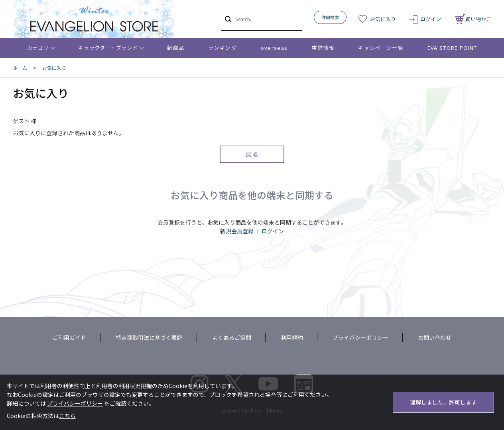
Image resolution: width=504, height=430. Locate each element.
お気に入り (383, 19)
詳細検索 (330, 17)
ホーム (20, 68)
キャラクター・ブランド (108, 48)
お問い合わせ (435, 337)
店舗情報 (323, 48)
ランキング (222, 48)
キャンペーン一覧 (381, 48)
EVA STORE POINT (452, 48)
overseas (274, 48)
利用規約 (292, 337)
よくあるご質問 (232, 337)
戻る (252, 154)
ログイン (431, 19)
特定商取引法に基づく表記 (149, 337)
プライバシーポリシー (360, 337)
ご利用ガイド (69, 337)
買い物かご (473, 19)
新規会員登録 (237, 231)
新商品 (176, 48)
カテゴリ (38, 48)
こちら (67, 416)
